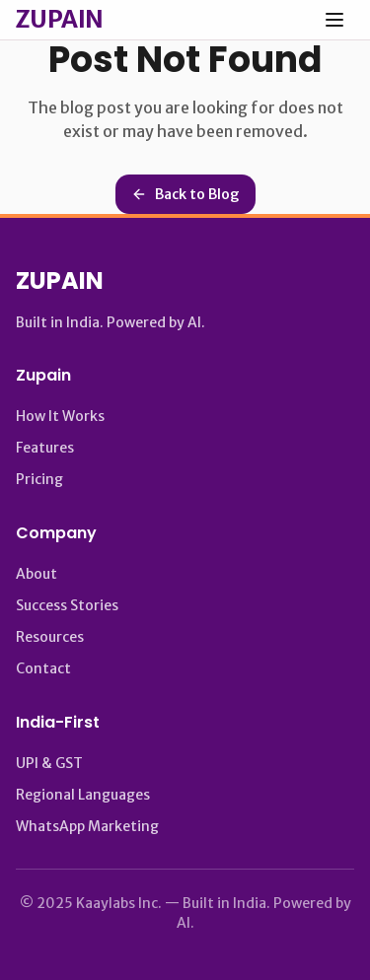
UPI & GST (49, 763)
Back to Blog (185, 194)
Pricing (39, 479)
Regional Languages (83, 795)
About (37, 574)
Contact (43, 668)
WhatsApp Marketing (87, 826)
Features (45, 448)
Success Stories (67, 605)
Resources (50, 637)
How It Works (60, 416)
